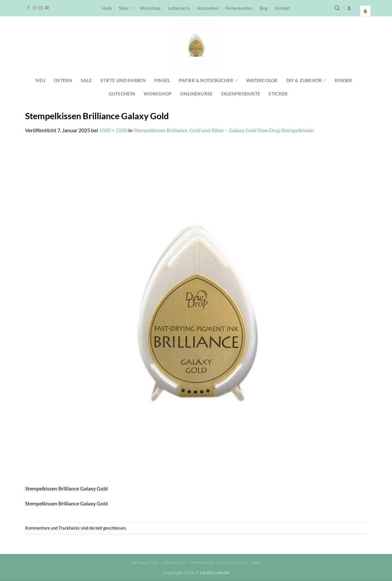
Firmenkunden (239, 8)
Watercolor (262, 80)
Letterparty (179, 8)
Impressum (202, 563)
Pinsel (162, 80)
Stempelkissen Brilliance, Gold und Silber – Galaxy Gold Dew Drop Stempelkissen (224, 130)
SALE (86, 80)
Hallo (107, 8)
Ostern (63, 80)
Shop (126, 8)
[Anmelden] (349, 8)
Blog (264, 8)
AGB (256, 563)
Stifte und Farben (123, 80)
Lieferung (174, 563)
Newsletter (145, 563)
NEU (40, 80)
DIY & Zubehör (306, 80)
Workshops (150, 8)
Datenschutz (233, 563)
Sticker (278, 94)
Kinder (343, 80)
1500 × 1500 (113, 130)
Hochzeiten (208, 8)
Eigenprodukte (241, 94)
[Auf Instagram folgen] (35, 8)
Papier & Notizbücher (208, 80)
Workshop (158, 94)
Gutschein (122, 94)
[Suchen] (337, 8)
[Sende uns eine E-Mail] (41, 8)
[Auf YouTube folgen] (47, 8)
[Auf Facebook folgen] (28, 8)
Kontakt (282, 8)
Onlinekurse (196, 94)
